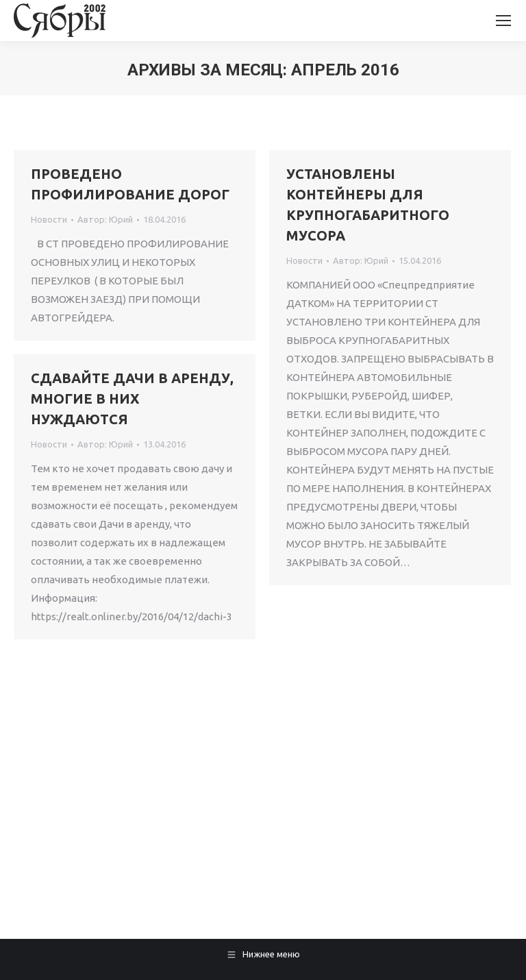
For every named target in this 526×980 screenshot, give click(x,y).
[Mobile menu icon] (503, 21)
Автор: (105, 219)
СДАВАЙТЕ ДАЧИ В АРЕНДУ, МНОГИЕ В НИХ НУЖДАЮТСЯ (132, 399)
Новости (49, 219)
